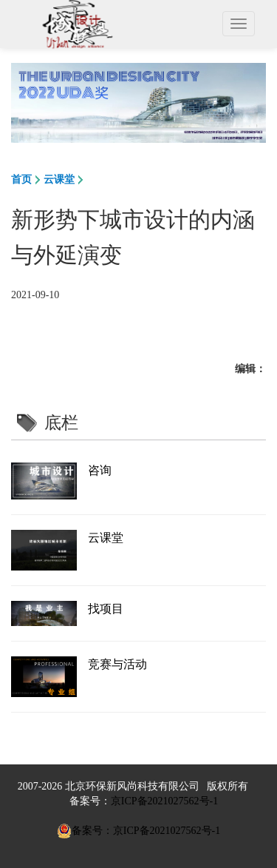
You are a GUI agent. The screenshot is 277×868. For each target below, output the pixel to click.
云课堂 (59, 179)
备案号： (90, 801)
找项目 (106, 609)
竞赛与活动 (117, 664)
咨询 (100, 470)
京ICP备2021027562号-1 (164, 801)
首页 (21, 179)
